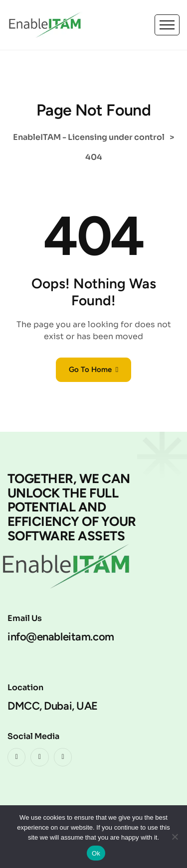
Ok (96, 853)
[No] (175, 837)
